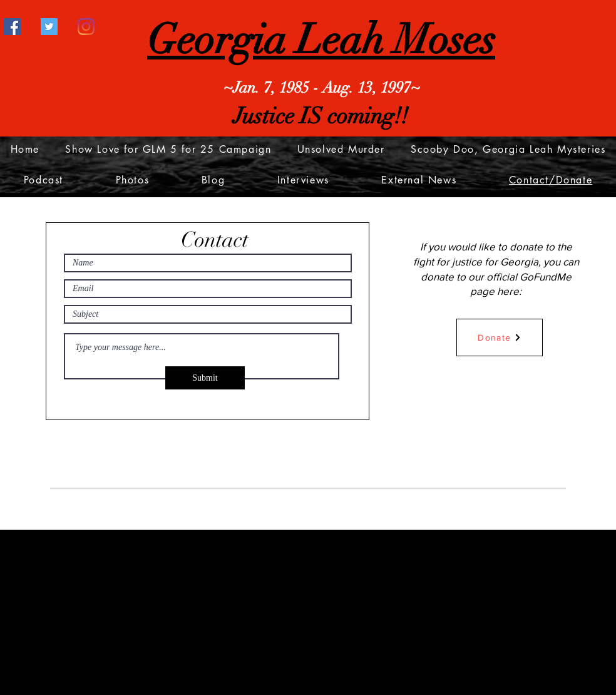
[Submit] (205, 378)
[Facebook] (12, 27)
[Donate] (500, 337)
